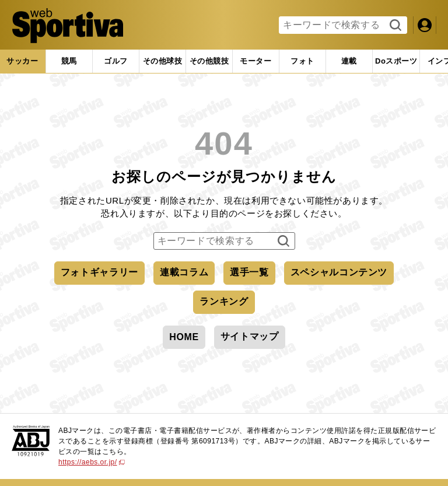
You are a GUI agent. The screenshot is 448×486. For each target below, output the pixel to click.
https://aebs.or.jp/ (92, 462)
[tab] (116, 61)
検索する (394, 26)
